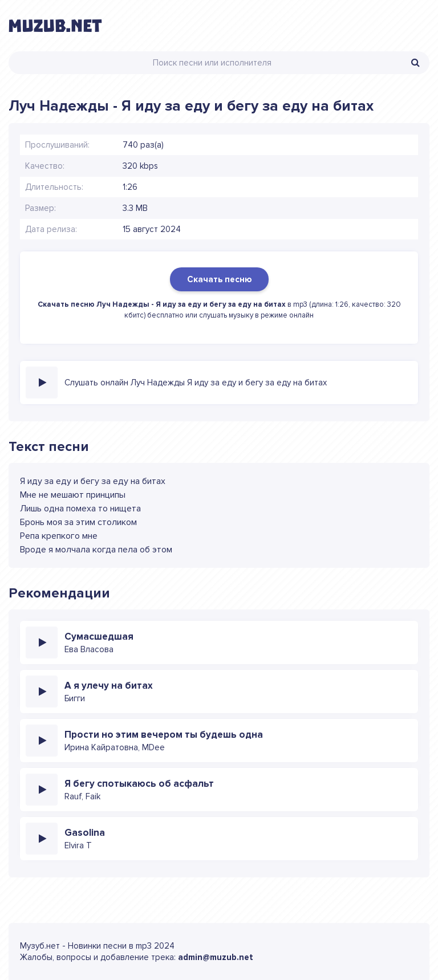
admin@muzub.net (216, 957)
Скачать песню (219, 279)
